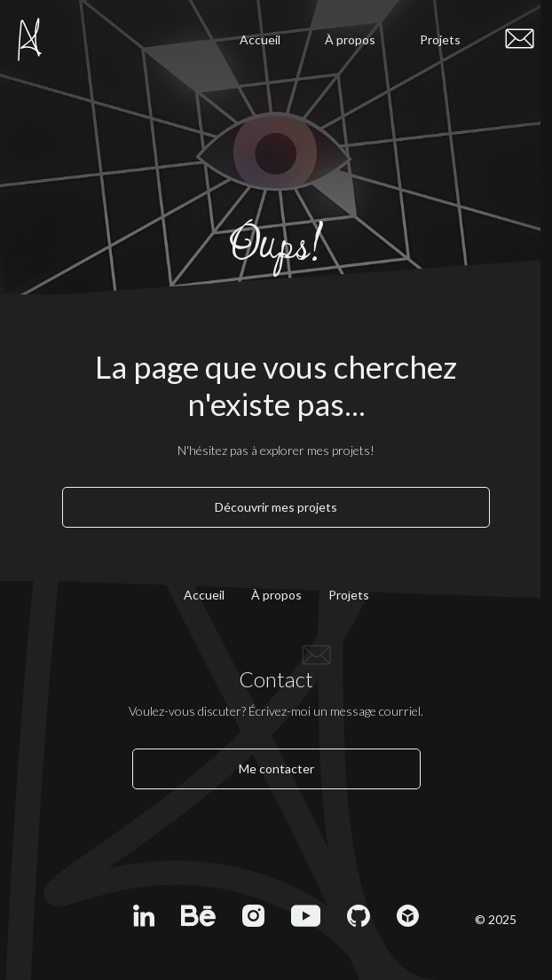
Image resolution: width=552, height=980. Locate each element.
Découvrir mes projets (276, 507)
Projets (440, 39)
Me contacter (276, 768)
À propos (350, 39)
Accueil (260, 39)
